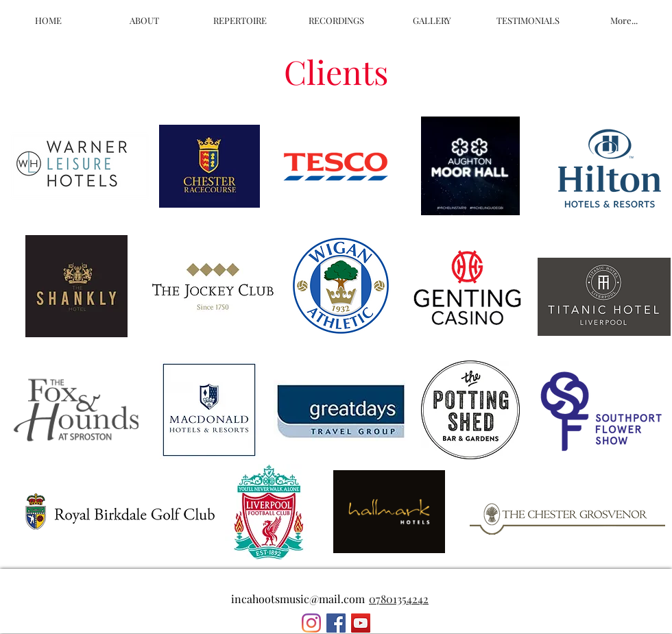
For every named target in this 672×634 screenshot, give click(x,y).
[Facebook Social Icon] (336, 623)
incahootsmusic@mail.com (298, 599)
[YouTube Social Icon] (361, 623)
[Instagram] (311, 623)
